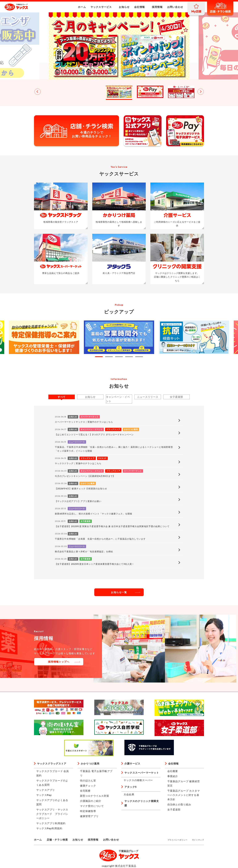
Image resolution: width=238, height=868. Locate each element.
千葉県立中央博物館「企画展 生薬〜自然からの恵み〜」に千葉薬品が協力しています (100, 539)
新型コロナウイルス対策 (95, 796)
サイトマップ (198, 840)
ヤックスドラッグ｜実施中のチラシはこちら (78, 463)
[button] (57, 92)
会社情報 (139, 7)
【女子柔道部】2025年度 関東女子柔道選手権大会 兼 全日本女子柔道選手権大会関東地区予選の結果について (112, 526)
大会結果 (129, 794)
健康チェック (88, 786)
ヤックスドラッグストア (52, 764)
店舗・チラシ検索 (57, 840)
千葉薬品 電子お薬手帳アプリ (96, 773)
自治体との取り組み (179, 804)
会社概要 (173, 771)
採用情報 (157, 7)
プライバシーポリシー (177, 840)
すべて (62, 397)
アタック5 (131, 787)
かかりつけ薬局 (90, 764)
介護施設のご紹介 (91, 801)
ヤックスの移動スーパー (138, 780)
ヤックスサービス (101, 7)
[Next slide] (201, 92)
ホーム (82, 7)
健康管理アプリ (89, 816)
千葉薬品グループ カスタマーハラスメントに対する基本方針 (184, 795)
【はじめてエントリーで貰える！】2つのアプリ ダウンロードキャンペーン (94, 435)
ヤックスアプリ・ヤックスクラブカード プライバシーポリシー (52, 814)
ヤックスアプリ (46, 790)
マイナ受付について (92, 806)
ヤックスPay (44, 795)
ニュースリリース (148, 397)
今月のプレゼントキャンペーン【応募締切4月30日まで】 (85, 476)
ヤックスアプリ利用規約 (51, 823)
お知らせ (124, 7)
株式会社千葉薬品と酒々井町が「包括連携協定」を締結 (84, 552)
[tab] (99, 357)
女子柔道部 (176, 397)
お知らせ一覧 (119, 592)
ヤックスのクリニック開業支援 (142, 803)
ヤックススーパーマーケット (142, 773)
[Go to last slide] (38, 92)
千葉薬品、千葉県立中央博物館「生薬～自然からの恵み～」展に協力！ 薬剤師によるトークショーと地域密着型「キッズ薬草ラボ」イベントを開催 (114, 449)
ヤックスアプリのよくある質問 (52, 802)
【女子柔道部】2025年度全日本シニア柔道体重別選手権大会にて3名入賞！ (95, 564)
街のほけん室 (88, 781)
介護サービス (132, 764)
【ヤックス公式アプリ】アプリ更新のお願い (78, 501)
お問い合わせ (175, 7)
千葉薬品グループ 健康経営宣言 (184, 783)
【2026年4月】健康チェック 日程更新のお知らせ (81, 489)
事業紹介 (173, 776)
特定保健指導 (88, 811)
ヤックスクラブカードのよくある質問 (52, 783)
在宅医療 (85, 791)
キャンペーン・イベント (118, 399)
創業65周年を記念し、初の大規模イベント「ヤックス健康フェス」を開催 (93, 514)
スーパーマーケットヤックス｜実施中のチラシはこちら (84, 422)
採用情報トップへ (59, 662)
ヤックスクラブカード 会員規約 (53, 773)
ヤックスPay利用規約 (49, 828)
